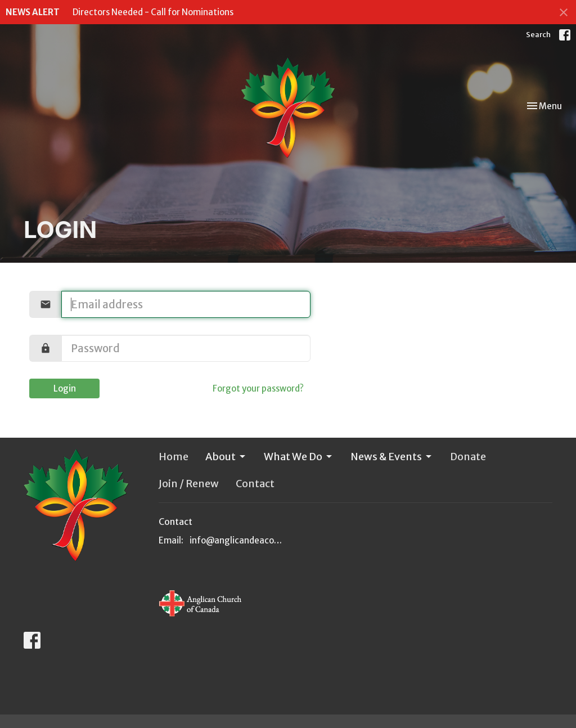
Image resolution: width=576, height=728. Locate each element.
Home (174, 457)
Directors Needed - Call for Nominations (153, 12)
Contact (255, 484)
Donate (468, 457)
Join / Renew (189, 484)
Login (65, 388)
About (226, 457)
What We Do (299, 457)
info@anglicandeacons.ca (236, 540)
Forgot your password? (258, 388)
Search (538, 35)
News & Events (392, 457)
